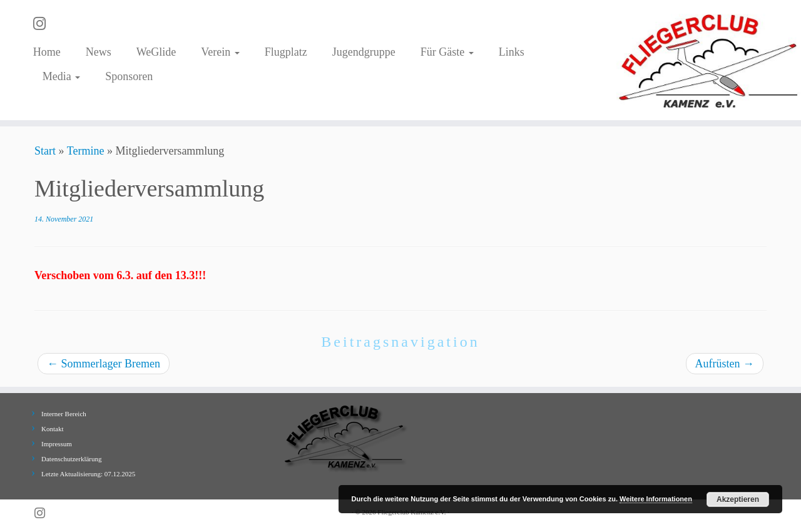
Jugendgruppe (364, 52)
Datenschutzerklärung (72, 459)
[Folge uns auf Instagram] (43, 24)
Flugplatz (286, 52)
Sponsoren (129, 76)
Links (512, 52)
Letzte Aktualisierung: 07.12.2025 (88, 474)
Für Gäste (447, 52)
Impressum (57, 444)
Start (45, 151)
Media (61, 76)
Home (47, 52)
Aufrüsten (725, 364)
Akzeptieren (738, 499)
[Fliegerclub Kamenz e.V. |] (709, 60)
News (99, 52)
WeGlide (156, 52)
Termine (86, 151)
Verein (220, 52)
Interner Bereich (64, 414)
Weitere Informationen (656, 499)
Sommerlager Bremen (104, 364)
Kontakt (52, 429)
